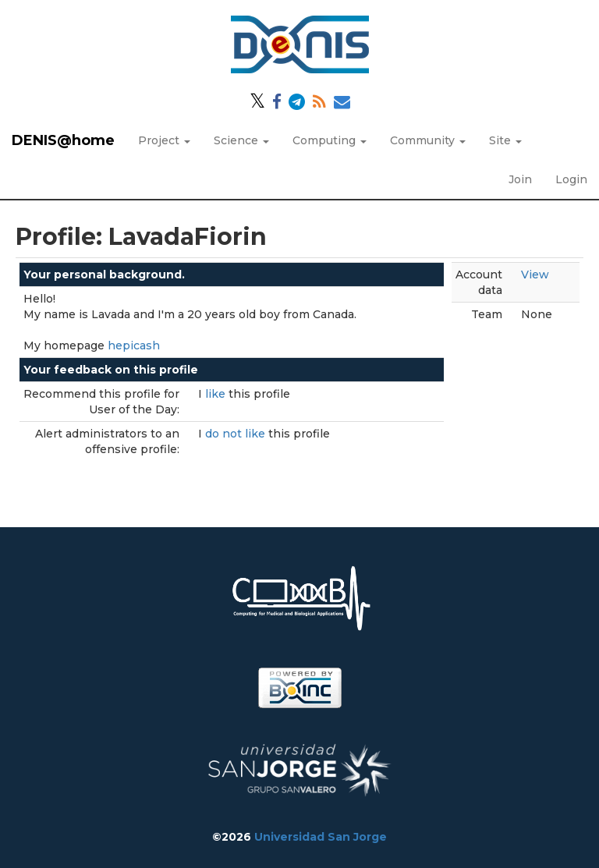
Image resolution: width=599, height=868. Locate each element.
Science (241, 140)
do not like (237, 434)
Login (571, 179)
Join (520, 179)
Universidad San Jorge (321, 837)
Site (505, 140)
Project (164, 140)
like (217, 394)
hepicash (134, 345)
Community (428, 140)
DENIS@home (63, 140)
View (535, 275)
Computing (330, 140)
